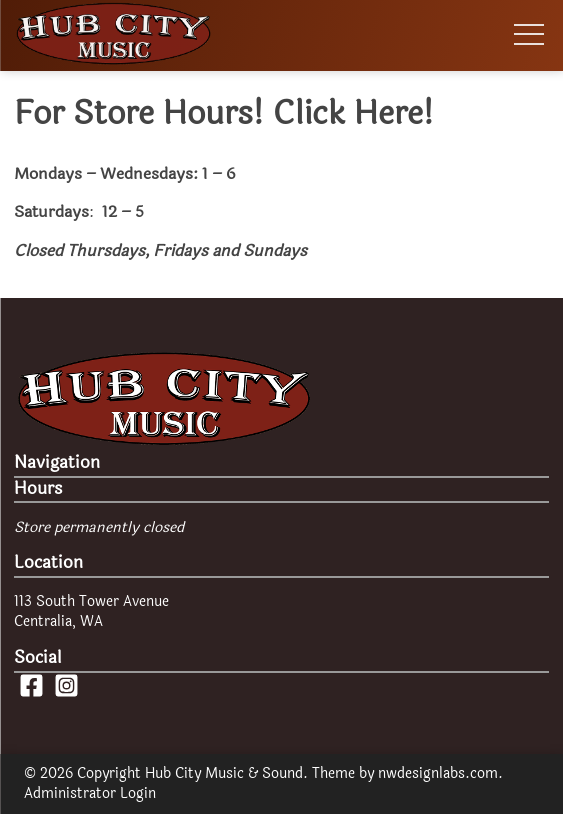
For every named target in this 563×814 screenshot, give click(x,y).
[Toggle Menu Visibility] (526, 35)
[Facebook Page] (31, 693)
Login (138, 793)
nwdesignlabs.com (438, 773)
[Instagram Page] (66, 693)
